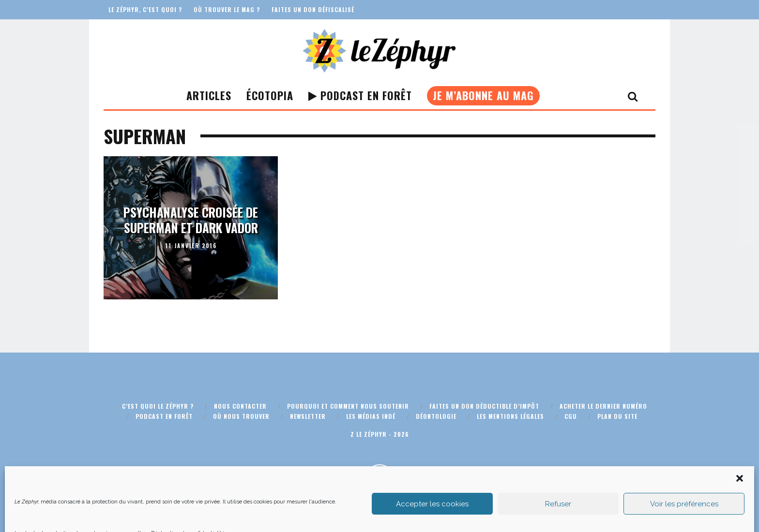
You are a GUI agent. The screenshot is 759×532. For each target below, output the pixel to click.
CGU (571, 416)
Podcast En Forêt (360, 95)
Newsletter (308, 416)
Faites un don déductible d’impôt (484, 406)
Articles (209, 95)
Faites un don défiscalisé (313, 9)
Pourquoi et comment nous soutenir (348, 406)
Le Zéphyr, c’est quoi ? (145, 9)
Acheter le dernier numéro (603, 406)
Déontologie (436, 416)
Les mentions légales (510, 416)
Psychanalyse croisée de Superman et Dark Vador (191, 220)
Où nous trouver (241, 416)
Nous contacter (240, 406)
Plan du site (617, 416)
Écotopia (270, 95)
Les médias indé (371, 416)
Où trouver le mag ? (227, 9)
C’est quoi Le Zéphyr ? (158, 406)
